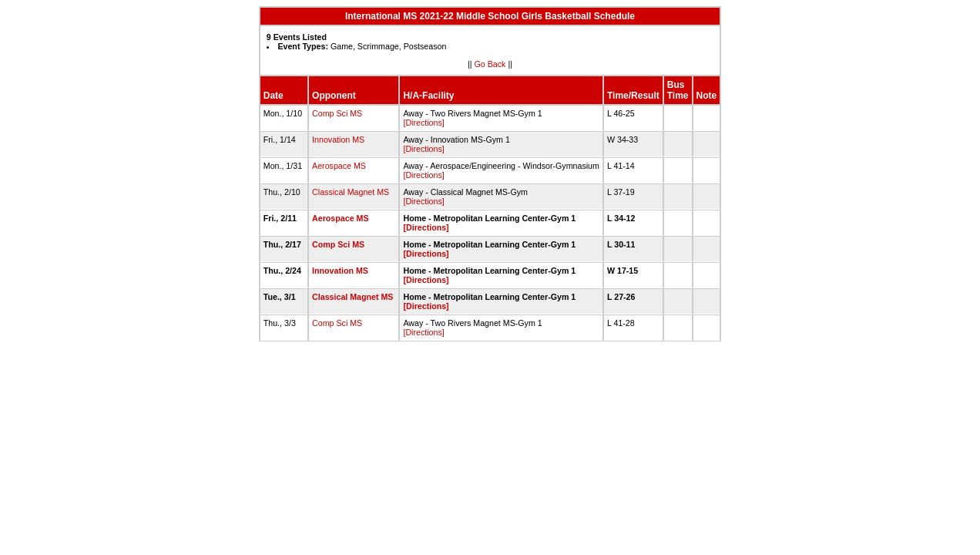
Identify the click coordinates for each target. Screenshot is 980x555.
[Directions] (423, 123)
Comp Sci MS (337, 113)
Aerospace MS (339, 166)
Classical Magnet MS (351, 192)
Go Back (490, 64)
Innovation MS (338, 140)
